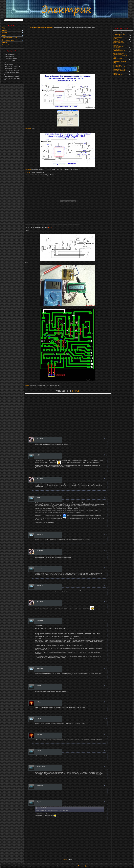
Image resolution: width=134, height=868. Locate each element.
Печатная (28, 172)
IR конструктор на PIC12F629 (118, 47)
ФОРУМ (5, 42)
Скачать (27, 385)
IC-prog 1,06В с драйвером (12, 66)
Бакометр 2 (117, 36)
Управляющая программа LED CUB (119, 66)
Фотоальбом (6, 45)
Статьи (31, 27)
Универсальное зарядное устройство (119, 50)
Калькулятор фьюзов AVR (11, 71)
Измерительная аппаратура (43, 27)
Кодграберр (117, 40)
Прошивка (28, 128)
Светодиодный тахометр (118, 59)
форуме (76, 391)
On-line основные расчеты (12, 76)
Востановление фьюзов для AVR (12, 79)
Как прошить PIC (9, 57)
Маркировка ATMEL (10, 61)
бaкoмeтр (116, 52)
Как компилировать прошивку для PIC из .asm (12, 64)
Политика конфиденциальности (86, 866)
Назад (65, 860)
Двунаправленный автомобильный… (119, 54)
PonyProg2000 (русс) (10, 68)
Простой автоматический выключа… (118, 74)
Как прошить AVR (9, 54)
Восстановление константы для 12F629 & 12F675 (12, 73)
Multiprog (116, 64)
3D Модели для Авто (119, 35)
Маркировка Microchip (10, 59)
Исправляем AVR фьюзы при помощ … (119, 42)
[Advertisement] (12, 120)
